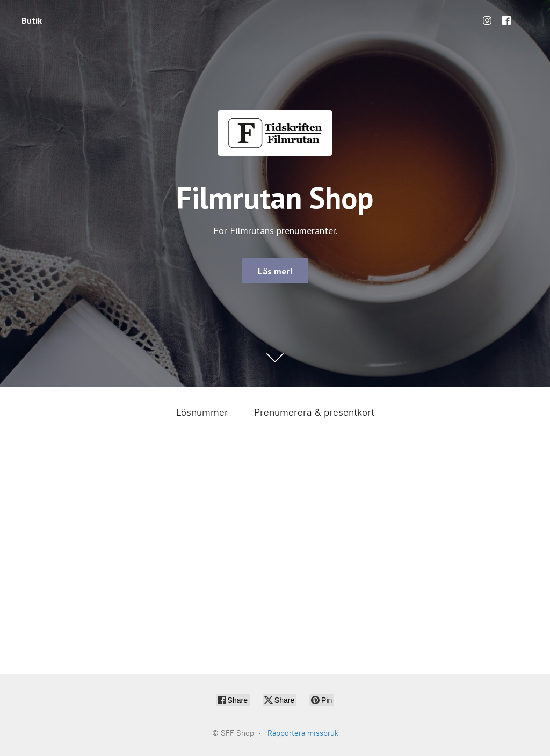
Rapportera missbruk (303, 733)
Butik (32, 20)
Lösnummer (202, 412)
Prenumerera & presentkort (314, 412)
